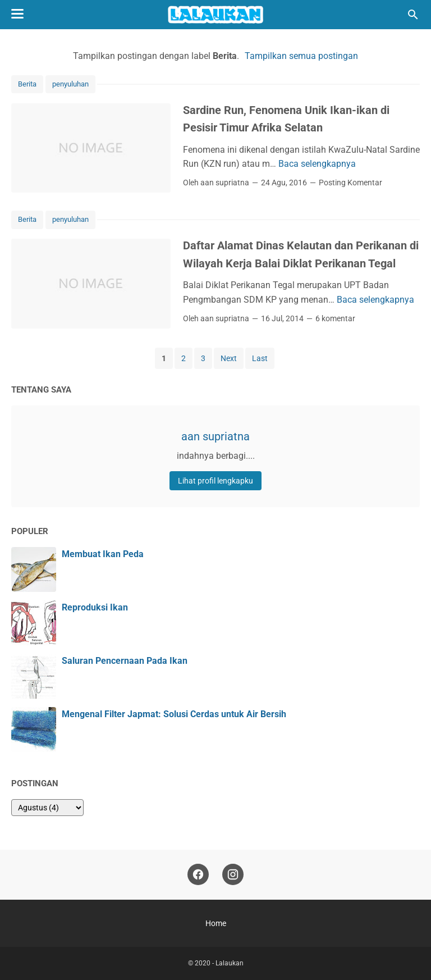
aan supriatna (215, 436)
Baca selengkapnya (317, 164)
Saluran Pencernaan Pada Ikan (125, 661)
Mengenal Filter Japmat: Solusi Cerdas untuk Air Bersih (174, 714)
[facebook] (198, 875)
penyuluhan (70, 84)
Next (229, 358)
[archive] (47, 808)
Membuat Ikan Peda (103, 554)
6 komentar (335, 318)
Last (260, 358)
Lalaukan (230, 963)
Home (216, 923)
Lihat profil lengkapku (215, 481)
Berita (27, 84)
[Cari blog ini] (413, 15)
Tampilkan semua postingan (301, 56)
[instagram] (233, 875)
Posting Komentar (350, 183)
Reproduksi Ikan (95, 607)
